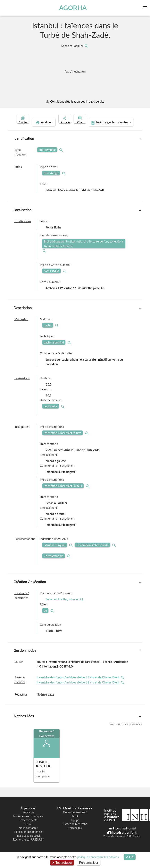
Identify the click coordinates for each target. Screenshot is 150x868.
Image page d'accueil (28, 842)
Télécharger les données (100, 128)
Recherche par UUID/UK (28, 846)
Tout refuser (62, 863)
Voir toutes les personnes (126, 730)
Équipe (75, 826)
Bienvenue (28, 818)
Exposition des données (28, 838)
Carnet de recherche (75, 830)
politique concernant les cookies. (99, 857)
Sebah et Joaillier (73, 46)
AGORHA (74, 8)
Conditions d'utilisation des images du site (75, 101)
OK (130, 857)
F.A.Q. (28, 830)
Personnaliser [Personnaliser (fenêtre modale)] (89, 863)
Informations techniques (28, 822)
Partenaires (75, 834)
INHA (75, 822)
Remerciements (28, 826)
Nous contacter (28, 834)
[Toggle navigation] (146, 8)
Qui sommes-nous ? (75, 818)
